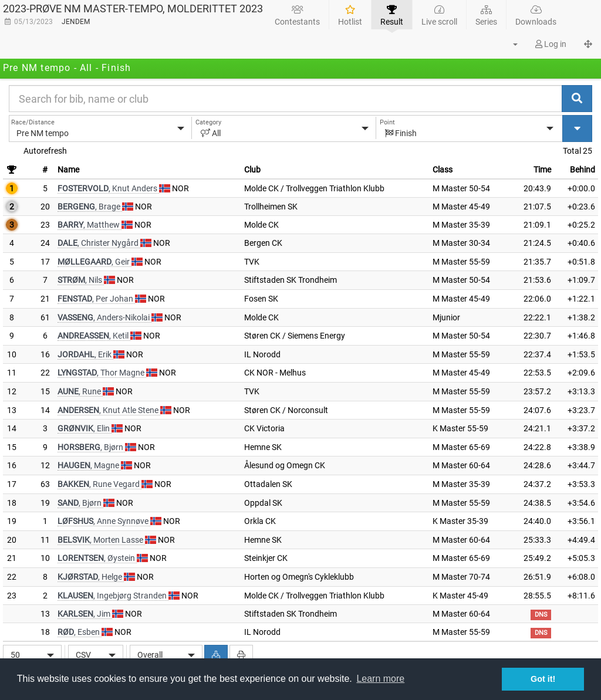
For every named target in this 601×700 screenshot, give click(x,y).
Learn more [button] (380, 679)
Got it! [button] (543, 679)
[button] (508, 44)
